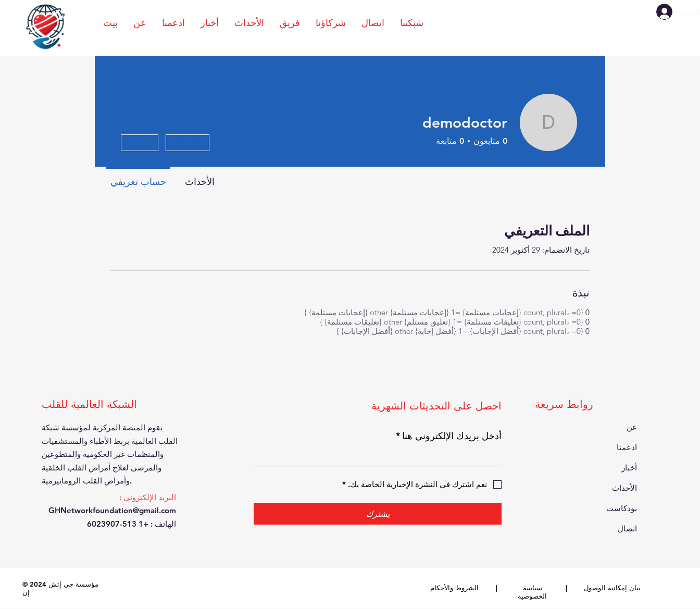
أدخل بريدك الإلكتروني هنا (449, 436)
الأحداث (624, 488)
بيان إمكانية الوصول (612, 588)
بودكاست (622, 508)
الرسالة (187, 142)
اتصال (627, 529)
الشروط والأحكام (454, 588)
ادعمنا (627, 447)
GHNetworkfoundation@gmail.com (112, 510)
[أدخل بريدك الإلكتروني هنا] (381, 456)
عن (632, 427)
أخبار (629, 468)
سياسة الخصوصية (532, 592)
